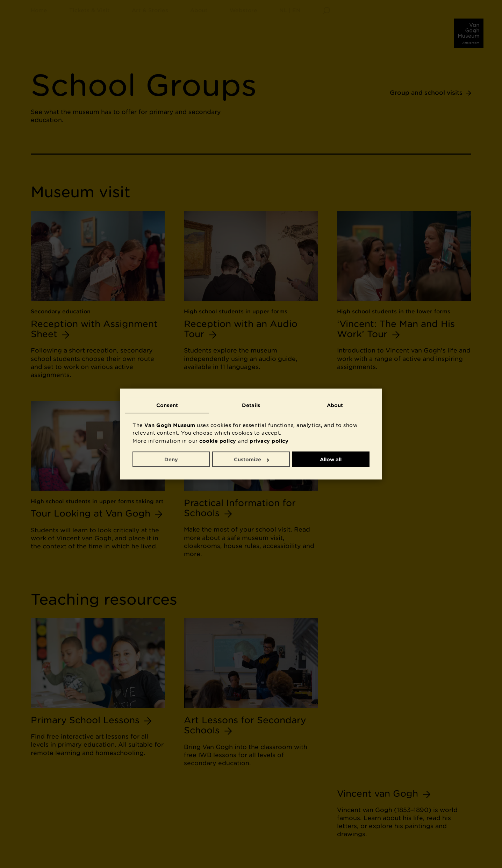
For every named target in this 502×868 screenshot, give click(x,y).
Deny (171, 459)
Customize (251, 459)
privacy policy (269, 441)
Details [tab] (251, 405)
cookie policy (218, 441)
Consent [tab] (167, 405)
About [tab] (335, 405)
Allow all (331, 459)
